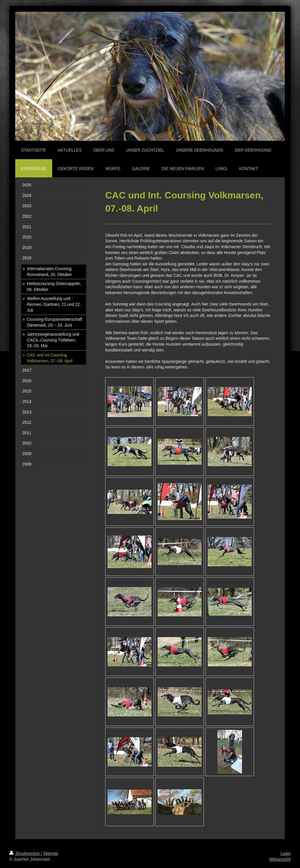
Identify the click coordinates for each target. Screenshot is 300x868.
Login (286, 853)
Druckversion (25, 853)
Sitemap (51, 853)
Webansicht (280, 859)
